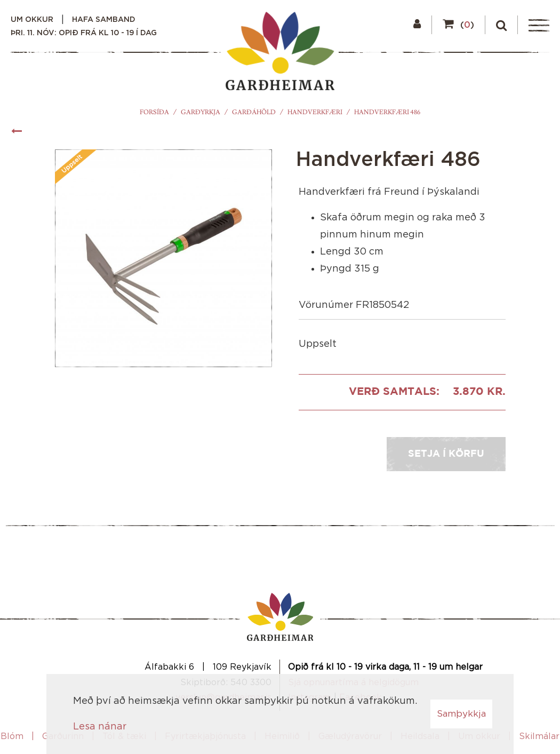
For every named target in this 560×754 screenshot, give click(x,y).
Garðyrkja (201, 112)
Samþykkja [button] (461, 714)
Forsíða (154, 112)
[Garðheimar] (280, 54)
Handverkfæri (315, 112)
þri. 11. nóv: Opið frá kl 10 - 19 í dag (84, 33)
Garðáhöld (254, 112)
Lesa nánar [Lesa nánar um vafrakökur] (100, 727)
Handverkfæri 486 (387, 112)
